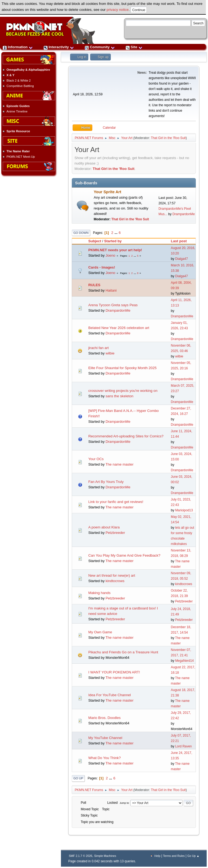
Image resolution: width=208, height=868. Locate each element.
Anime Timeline (17, 111)
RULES (94, 285)
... (117, 233)
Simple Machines (105, 856)
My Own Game (100, 632)
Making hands (99, 593)
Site (134, 47)
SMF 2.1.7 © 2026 (81, 856)
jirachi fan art (99, 348)
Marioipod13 (184, 510)
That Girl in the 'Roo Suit (168, 138)
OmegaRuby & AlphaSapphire (28, 70)
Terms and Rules (174, 856)
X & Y (10, 75)
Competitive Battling (20, 86)
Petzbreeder (115, 533)
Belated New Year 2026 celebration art (119, 328)
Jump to (124, 803)
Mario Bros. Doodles (104, 718)
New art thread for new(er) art (112, 575)
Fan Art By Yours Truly (106, 482)
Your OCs (96, 459)
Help (157, 856)
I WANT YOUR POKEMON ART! (114, 672)
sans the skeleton (120, 396)
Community (100, 47)
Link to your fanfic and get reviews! (116, 502)
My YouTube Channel (105, 738)
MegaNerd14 (185, 661)
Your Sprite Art (108, 192)
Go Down (81, 233)
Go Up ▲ (193, 856)
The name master (119, 464)
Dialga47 (182, 259)
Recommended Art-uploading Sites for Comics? (126, 436)
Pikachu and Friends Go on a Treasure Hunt (123, 652)
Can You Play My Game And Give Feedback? (124, 555)
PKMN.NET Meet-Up (21, 157)
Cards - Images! (102, 267)
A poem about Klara (104, 527)
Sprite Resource (18, 131)
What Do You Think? (105, 758)
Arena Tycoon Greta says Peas (113, 305)
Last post (181, 241)
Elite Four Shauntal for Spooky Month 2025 (122, 368)
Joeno (110, 255)
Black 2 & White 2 (19, 80)
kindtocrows (115, 581)
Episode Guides (18, 106)
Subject (95, 241)
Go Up (78, 778)
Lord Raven (183, 746)
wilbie (110, 353)
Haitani (111, 290)
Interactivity (59, 47)
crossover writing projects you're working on (123, 391)
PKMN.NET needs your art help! (115, 250)
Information (18, 47)
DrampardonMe (184, 214)
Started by (113, 241)
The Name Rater (18, 151)
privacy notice (118, 10)
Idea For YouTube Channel (110, 695)
